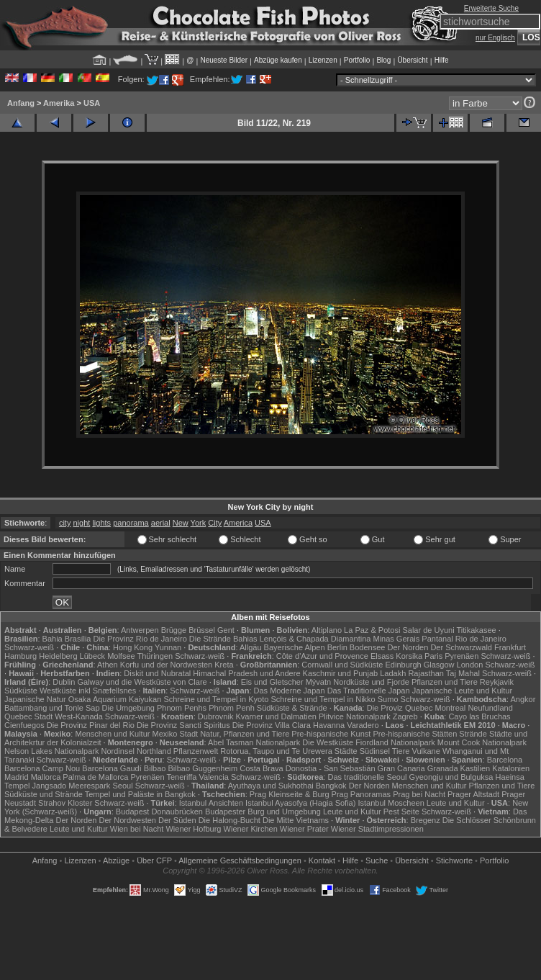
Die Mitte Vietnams (296, 820)
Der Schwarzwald (461, 647)
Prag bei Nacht (419, 794)
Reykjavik (497, 682)
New (181, 523)
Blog (383, 60)
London (470, 665)
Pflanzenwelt (196, 751)
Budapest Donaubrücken (159, 812)
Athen (108, 665)
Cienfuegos (24, 725)
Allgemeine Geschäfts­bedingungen (240, 860)
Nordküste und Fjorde (371, 682)
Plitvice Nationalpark (355, 716)
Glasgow (439, 665)
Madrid (17, 777)
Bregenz (426, 820)
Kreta (224, 665)
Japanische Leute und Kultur (462, 691)
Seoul (122, 786)
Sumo (388, 699)
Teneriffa (181, 777)
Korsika (409, 656)
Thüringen (155, 656)
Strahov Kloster (65, 803)
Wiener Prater (304, 829)
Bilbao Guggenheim (203, 768)
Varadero (363, 725)
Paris (433, 656)
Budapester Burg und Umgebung (263, 812)
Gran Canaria (401, 768)
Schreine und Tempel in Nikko (323, 699)
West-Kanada (78, 716)
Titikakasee (476, 630)
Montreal (451, 708)
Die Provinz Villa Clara (272, 725)
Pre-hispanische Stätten (415, 734)
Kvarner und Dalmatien (276, 716)
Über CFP (154, 860)
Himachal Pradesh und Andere (246, 673)
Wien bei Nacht (137, 829)
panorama (131, 523)
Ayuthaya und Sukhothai (271, 786)
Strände (473, 734)
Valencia (214, 777)
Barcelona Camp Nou (42, 768)
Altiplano (327, 630)
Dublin (64, 682)
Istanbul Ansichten (211, 803)
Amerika (59, 103)
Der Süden (177, 820)
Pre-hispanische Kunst (331, 734)
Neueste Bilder (224, 60)
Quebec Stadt (28, 716)
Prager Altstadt (473, 794)
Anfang (21, 103)
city (65, 523)
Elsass (382, 656)
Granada (443, 768)
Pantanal (437, 639)
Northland (154, 751)
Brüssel (202, 630)
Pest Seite (401, 812)
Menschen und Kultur (112, 734)
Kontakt (322, 860)
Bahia (53, 639)
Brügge (174, 630)
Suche (377, 860)
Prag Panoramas (362, 794)
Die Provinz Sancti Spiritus (183, 725)
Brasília (78, 639)
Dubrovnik (216, 716)
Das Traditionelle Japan (369, 691)
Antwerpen (140, 630)
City (215, 523)
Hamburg (21, 656)
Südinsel (375, 751)
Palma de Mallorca (95, 777)
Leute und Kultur (456, 803)
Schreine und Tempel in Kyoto (216, 699)
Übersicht (412, 60)
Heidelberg (58, 656)
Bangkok (331, 786)
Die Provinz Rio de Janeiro (140, 639)
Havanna (329, 725)
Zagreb (405, 716)
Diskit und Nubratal (157, 673)
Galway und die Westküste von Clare (142, 682)
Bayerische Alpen (295, 647)
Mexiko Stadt (175, 734)
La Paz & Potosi (372, 630)
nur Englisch (495, 38)
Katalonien (511, 768)
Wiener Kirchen (251, 829)
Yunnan (168, 647)
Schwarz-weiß (29, 647)
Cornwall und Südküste (342, 665)
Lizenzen (323, 60)
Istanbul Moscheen (391, 803)
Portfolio (357, 60)
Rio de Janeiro (481, 639)
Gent (226, 630)
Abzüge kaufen (278, 60)
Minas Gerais (396, 639)
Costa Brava (262, 768)
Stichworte (454, 860)
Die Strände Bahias (223, 639)
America (238, 523)
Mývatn (318, 682)
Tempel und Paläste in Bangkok (140, 794)
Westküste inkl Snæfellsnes (88, 691)
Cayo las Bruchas (479, 716)
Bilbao (155, 768)
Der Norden (408, 647)
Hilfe (442, 60)
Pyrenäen (462, 656)
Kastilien (476, 768)
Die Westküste (328, 742)
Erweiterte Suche (491, 8)
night (81, 523)
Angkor (523, 699)
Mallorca (46, 777)
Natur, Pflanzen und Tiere (245, 734)
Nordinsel (118, 751)
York (199, 523)
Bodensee (368, 647)
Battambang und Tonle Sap (52, 708)
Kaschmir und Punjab (341, 673)
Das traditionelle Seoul (367, 777)
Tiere (401, 751)
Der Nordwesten (127, 820)
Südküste (21, 691)
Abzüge (116, 860)
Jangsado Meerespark (72, 786)
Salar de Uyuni (428, 630)
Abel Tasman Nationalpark (254, 742)
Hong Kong (133, 647)
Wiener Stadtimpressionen (377, 829)
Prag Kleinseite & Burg (290, 794)
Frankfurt (510, 647)
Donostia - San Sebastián (331, 768)
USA (92, 103)
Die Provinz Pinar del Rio (91, 725)
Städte (346, 751)
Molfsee (121, 656)
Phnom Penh (232, 708)
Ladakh (393, 673)
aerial (161, 523)
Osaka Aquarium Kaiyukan (115, 699)
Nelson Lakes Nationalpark (51, 751)
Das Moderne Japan (290, 691)
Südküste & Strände (292, 708)
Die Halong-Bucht (229, 820)
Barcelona (505, 760)
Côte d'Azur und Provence (322, 656)
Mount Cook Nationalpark (482, 742)
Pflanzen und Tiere (445, 682)
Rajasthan (426, 673)
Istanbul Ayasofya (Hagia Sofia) (300, 803)
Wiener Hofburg (193, 829)
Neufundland (490, 708)
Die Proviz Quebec (400, 708)
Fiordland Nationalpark (395, 742)
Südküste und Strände (44, 794)
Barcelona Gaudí (112, 768)
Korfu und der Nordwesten (166, 665)
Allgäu (251, 647)
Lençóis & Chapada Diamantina (315, 639)
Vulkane (426, 751)
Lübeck (92, 656)
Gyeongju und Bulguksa (451, 777)
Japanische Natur (35, 699)
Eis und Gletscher (272, 682)
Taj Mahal (463, 673)
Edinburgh (404, 665)
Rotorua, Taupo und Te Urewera (276, 751)
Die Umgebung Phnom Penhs (155, 708)
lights (101, 523)
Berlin (337, 647)
